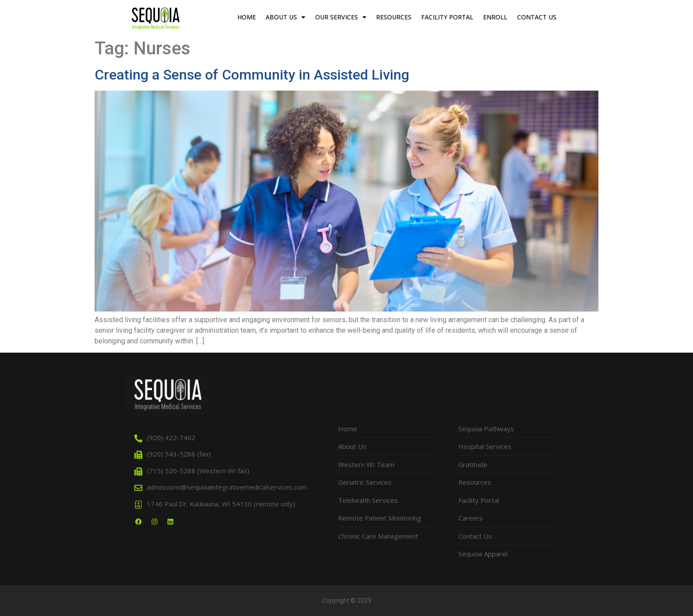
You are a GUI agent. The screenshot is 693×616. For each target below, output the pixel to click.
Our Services (341, 17)
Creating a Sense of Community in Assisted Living (252, 75)
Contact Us (537, 17)
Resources (394, 17)
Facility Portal (447, 17)
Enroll (495, 17)
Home (247, 17)
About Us (286, 17)
